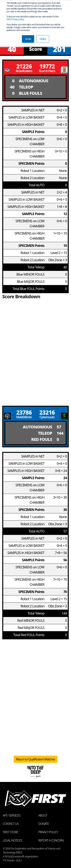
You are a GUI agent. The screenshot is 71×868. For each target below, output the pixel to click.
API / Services (12, 815)
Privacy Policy (15, 19)
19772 (47, 66)
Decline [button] (43, 39)
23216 (47, 412)
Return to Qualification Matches (36, 759)
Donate (44, 824)
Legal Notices (12, 840)
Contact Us (11, 824)
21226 (24, 66)
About (43, 815)
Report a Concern (51, 840)
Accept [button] (28, 39)
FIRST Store (10, 832)
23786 (24, 412)
